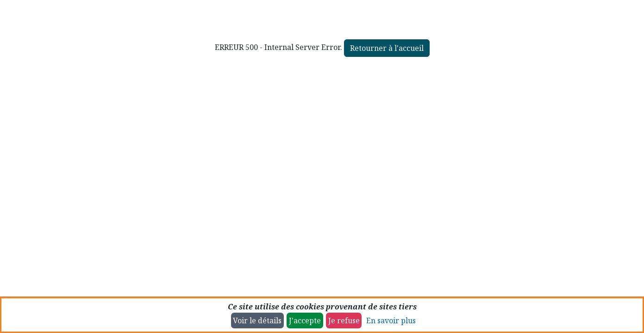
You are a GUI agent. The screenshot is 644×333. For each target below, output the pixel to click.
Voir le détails (257, 321)
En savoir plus (391, 321)
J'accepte (305, 321)
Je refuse (344, 321)
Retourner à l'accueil (387, 48)
